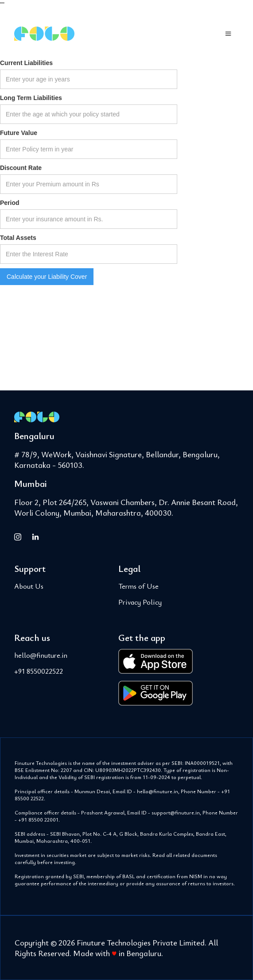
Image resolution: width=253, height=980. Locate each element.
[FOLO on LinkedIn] (35, 536)
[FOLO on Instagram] (18, 536)
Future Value (19, 133)
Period (10, 203)
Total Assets (18, 238)
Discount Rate (21, 168)
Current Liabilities (26, 63)
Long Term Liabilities (31, 98)
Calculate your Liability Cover (47, 277)
